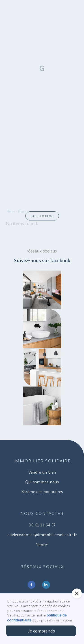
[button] (77, 593)
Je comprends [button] (41, 631)
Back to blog (42, 216)
